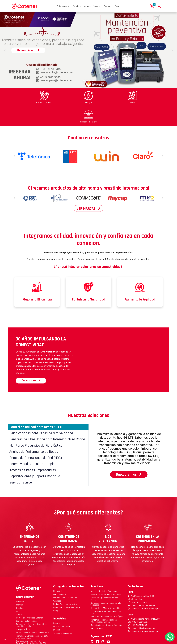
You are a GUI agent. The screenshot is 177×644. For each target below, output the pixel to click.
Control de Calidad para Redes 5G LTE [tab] (37, 407)
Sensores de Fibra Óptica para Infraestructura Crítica (104, 605)
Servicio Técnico (98, 613)
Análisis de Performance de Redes (106, 577)
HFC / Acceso (60, 577)
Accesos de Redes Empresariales (105, 573)
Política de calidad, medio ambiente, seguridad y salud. (32, 607)
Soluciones (60, 6)
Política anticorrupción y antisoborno (33, 615)
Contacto (110, 6)
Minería (57, 612)
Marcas (87, 6)
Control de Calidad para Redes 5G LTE (106, 595)
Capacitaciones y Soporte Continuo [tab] (35, 458)
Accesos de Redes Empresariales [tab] (33, 452)
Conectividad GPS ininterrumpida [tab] (33, 445)
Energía (57, 593)
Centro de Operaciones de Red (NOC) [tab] (36, 439)
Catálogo (76, 6)
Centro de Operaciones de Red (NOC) (104, 581)
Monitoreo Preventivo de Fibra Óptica (104, 600)
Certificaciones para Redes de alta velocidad (106, 586)
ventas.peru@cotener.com (144, 587)
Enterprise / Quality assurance (67, 590)
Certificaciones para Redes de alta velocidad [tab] (42, 414)
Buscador (159, 6)
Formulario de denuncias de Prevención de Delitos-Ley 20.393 (32, 625)
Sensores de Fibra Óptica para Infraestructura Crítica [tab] (48, 420)
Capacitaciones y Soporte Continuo (106, 609)
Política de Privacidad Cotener (30, 600)
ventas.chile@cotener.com (144, 610)
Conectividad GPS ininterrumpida (105, 590)
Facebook (97, 626)
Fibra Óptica (59, 573)
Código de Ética (23, 612)
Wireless (57, 583)
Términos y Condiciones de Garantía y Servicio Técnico (33, 619)
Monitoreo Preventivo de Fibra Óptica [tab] (37, 426)
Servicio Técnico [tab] (21, 464)
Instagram (103, 626)
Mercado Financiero (62, 609)
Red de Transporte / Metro (65, 586)
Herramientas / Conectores (65, 580)
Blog (119, 6)
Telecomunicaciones (63, 615)
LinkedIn (92, 626)
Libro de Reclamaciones (27, 603)
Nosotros (98, 6)
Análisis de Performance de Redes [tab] (34, 433)
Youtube (108, 626)
